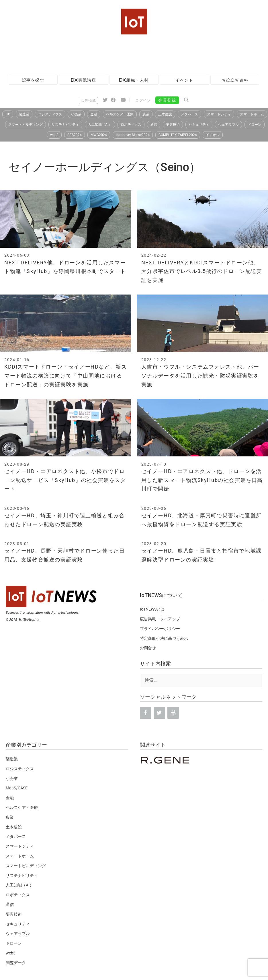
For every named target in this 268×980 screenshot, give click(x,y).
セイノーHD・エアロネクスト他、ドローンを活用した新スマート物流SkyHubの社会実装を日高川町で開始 (202, 480)
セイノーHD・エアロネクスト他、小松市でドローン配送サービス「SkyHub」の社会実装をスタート (65, 480)
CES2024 (75, 135)
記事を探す (33, 80)
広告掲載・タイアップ (160, 619)
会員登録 (167, 100)
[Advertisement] (104, 53)
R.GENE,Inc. (29, 619)
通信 (154, 125)
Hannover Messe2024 (133, 135)
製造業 (24, 114)
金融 (94, 114)
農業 (146, 114)
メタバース (189, 114)
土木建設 (165, 114)
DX (8, 114)
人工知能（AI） (100, 125)
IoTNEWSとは (152, 609)
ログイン (143, 100)
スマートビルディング (26, 125)
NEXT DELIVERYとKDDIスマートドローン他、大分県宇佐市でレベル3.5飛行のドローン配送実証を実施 (202, 271)
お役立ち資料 (235, 80)
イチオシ (213, 135)
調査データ (16, 963)
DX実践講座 (84, 80)
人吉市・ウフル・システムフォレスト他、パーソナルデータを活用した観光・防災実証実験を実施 (200, 375)
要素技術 (173, 125)
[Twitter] (159, 713)
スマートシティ (219, 114)
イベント (184, 80)
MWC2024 (99, 135)
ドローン (255, 125)
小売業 (76, 114)
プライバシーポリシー (160, 629)
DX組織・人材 (134, 80)
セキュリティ (199, 125)
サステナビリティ (65, 125)
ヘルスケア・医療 (120, 114)
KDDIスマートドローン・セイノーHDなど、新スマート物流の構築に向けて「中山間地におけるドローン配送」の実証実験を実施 (65, 375)
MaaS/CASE (17, 788)
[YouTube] (173, 713)
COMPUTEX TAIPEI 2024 (178, 135)
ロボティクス (131, 125)
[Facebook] (146, 713)
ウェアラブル (228, 125)
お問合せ (148, 648)
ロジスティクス (50, 114)
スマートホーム (252, 114)
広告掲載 (88, 100)
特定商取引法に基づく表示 (164, 638)
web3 (54, 135)
